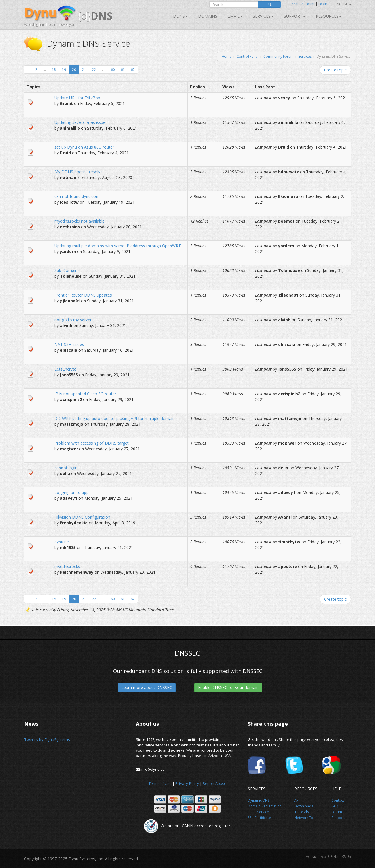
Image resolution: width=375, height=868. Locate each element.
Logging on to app (72, 492)
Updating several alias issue (80, 122)
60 (113, 70)
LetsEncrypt (65, 369)
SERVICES (263, 16)
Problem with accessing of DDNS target (92, 443)
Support (295, 16)
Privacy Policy (187, 783)
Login (323, 4)
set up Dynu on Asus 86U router (84, 147)
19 (64, 70)
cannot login (66, 468)
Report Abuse (215, 783)
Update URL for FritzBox (77, 98)
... (45, 70)
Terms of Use (160, 783)
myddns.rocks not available (80, 221)
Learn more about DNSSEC (147, 687)
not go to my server (73, 320)
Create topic (335, 70)
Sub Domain (66, 270)
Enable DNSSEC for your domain (228, 687)
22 (94, 70)
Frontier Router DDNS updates (83, 295)
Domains (208, 16)
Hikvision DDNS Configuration (82, 517)
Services (305, 56)
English (343, 4)
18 (54, 70)
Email (235, 16)
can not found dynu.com (77, 196)
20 (74, 70)
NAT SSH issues (69, 344)
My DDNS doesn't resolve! (79, 172)
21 (84, 70)
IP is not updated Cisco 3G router (85, 394)
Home (227, 56)
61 (123, 70)
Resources (329, 16)
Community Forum (279, 56)
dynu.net (62, 542)
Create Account (302, 4)
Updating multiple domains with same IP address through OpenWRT (118, 246)
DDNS (180, 16)
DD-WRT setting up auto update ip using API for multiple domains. (116, 418)
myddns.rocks (67, 566)
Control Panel (248, 56)
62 (133, 70)
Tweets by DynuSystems (47, 740)
